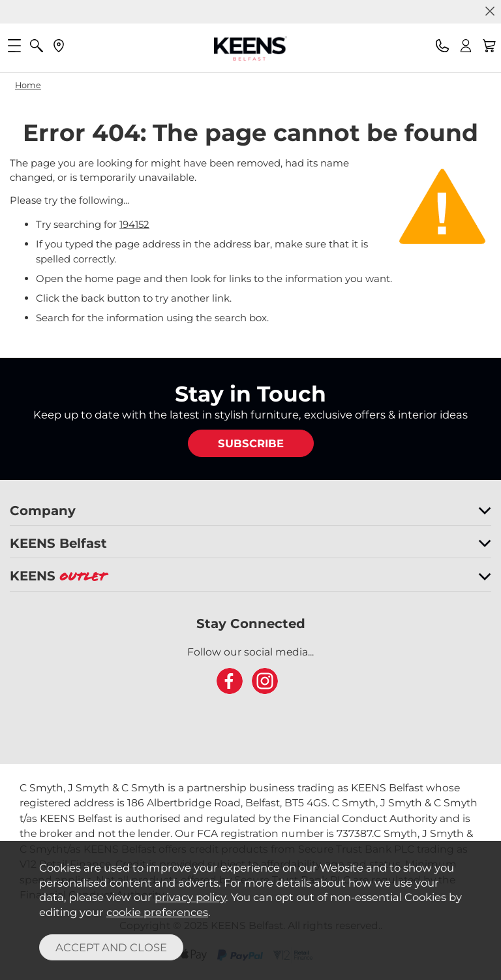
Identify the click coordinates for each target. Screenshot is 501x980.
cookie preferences (157, 912)
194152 (134, 224)
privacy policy (190, 897)
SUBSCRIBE (251, 443)
